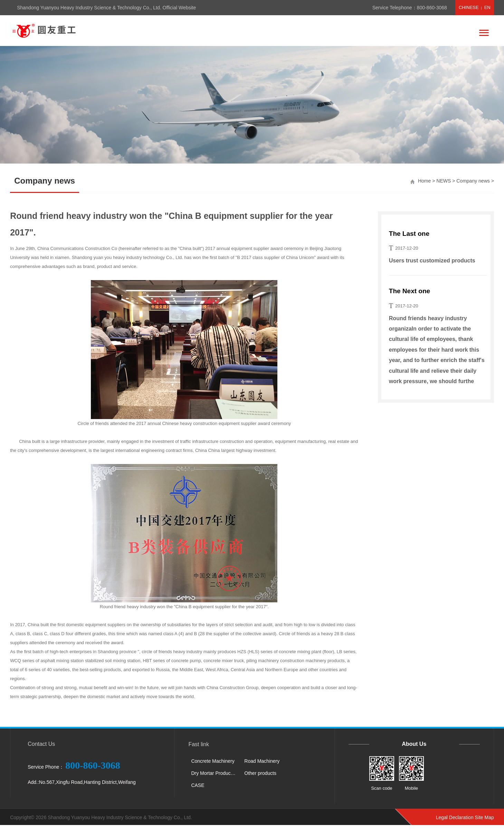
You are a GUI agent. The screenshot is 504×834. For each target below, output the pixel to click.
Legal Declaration (455, 817)
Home (424, 181)
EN (487, 7)
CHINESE (469, 7)
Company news (473, 181)
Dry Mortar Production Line (215, 773)
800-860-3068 (432, 8)
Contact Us (41, 744)
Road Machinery (262, 761)
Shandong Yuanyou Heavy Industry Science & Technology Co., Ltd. (120, 817)
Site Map (484, 817)
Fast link (199, 744)
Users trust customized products (432, 261)
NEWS (444, 181)
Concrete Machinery (213, 761)
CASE (198, 785)
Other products (260, 773)
